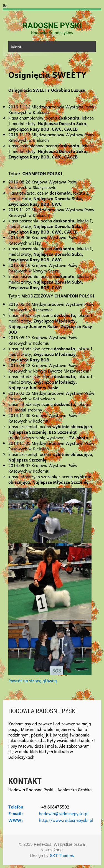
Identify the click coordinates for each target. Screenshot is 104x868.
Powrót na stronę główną (33, 681)
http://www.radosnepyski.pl (66, 820)
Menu (17, 46)
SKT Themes (62, 855)
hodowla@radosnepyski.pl (64, 814)
